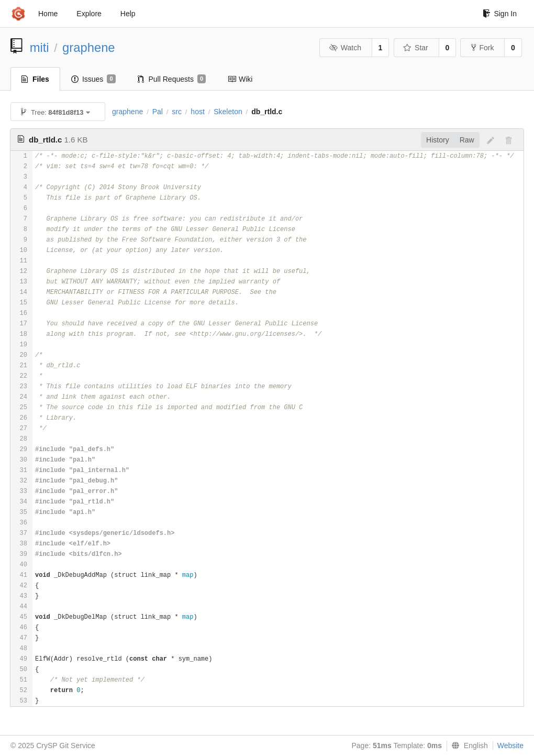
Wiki (240, 79)
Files (35, 79)
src (177, 112)
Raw (467, 140)
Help (128, 14)
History (438, 140)
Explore (89, 14)
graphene (89, 47)
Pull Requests (172, 79)
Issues (93, 79)
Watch (345, 48)
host (197, 112)
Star (416, 48)
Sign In (500, 14)
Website (510, 746)
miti (40, 47)
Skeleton (228, 112)
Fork (482, 48)
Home (48, 14)
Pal (158, 112)
